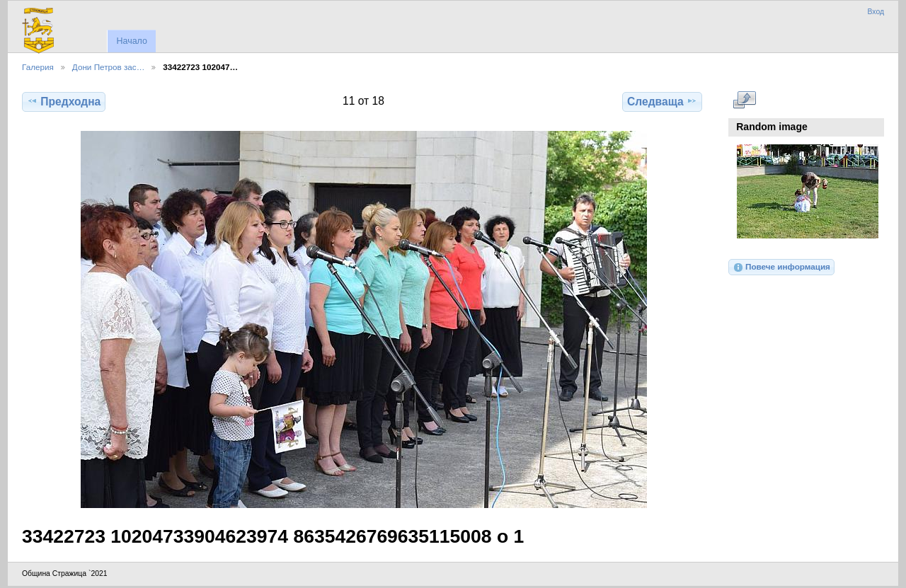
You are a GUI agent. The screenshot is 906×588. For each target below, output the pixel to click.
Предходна (64, 101)
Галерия (38, 67)
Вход (876, 12)
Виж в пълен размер (744, 100)
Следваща (662, 101)
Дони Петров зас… (109, 67)
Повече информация (781, 267)
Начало (131, 41)
